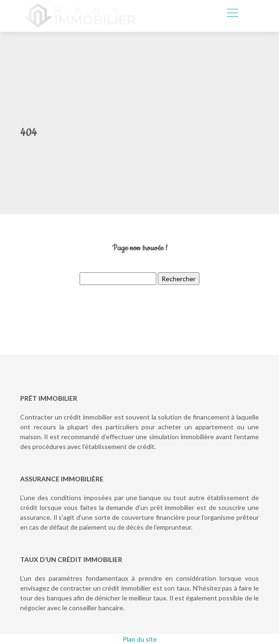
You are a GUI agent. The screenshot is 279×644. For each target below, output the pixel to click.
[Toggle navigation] (232, 14)
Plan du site (140, 639)
